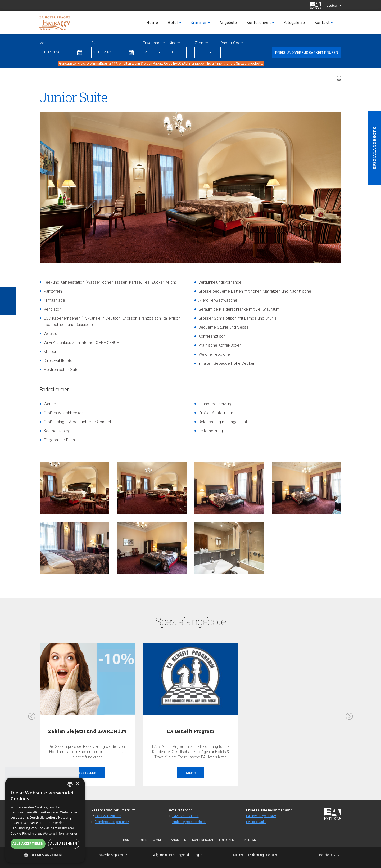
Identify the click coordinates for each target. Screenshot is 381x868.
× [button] (77, 784)
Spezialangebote (374, 148)
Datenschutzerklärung (248, 855)
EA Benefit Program (191, 731)
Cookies (272, 855)
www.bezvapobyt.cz (113, 855)
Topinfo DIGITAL (330, 855)
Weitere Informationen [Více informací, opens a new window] (61, 833)
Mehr (191, 773)
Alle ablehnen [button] (64, 844)
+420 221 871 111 (185, 816)
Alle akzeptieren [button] (28, 844)
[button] (45, 855)
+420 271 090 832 (108, 816)
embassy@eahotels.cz (189, 822)
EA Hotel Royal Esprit (261, 816)
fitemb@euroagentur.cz (112, 822)
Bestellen (87, 773)
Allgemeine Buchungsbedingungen (178, 855)
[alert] (45, 820)
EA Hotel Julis (256, 822)
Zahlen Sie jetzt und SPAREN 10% (87, 731)
